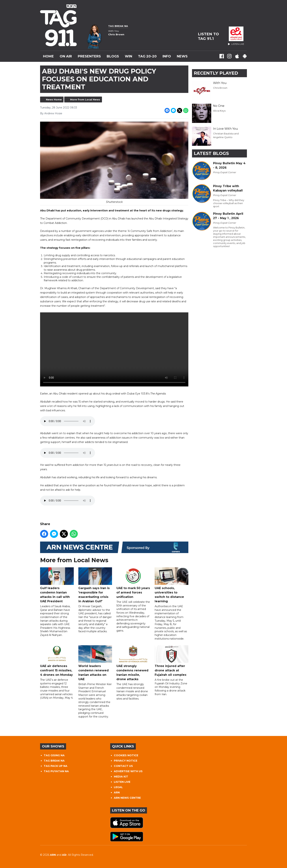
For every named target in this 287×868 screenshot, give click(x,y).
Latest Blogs (211, 153)
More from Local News (85, 99)
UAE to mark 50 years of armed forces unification (133, 583)
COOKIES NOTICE (126, 755)
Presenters (89, 56)
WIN (128, 56)
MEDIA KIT (121, 777)
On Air (66, 56)
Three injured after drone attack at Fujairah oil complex (172, 661)
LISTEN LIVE (122, 782)
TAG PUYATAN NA (56, 771)
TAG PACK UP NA (56, 766)
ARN (117, 792)
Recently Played (216, 73)
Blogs (113, 56)
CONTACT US (123, 766)
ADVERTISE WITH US (128, 771)
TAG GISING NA (54, 755)
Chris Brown (220, 88)
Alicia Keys (219, 111)
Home (48, 56)
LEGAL (118, 787)
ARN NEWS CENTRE (127, 798)
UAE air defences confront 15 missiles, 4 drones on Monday (57, 661)
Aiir (64, 855)
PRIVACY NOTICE (126, 761)
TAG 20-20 (147, 56)
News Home (54, 99)
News (182, 56)
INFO (167, 56)
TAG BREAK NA (54, 761)
